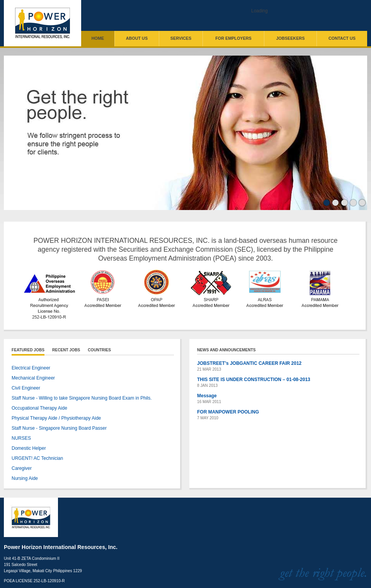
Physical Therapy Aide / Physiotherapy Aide (56, 418)
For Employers (233, 38)
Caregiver (22, 468)
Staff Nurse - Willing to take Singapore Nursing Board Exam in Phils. (82, 398)
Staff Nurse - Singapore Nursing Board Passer (59, 428)
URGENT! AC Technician (37, 458)
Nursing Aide (25, 478)
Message (207, 396)
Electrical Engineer (31, 368)
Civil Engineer (26, 388)
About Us (137, 38)
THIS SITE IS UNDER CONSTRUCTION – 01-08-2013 (254, 380)
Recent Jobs (66, 350)
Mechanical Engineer (33, 378)
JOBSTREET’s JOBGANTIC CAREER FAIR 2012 (249, 363)
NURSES (21, 438)
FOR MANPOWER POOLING (228, 412)
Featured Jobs (28, 350)
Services (181, 38)
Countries (99, 350)
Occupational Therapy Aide (39, 408)
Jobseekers (291, 38)
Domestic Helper (29, 448)
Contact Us (342, 38)
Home (98, 38)
